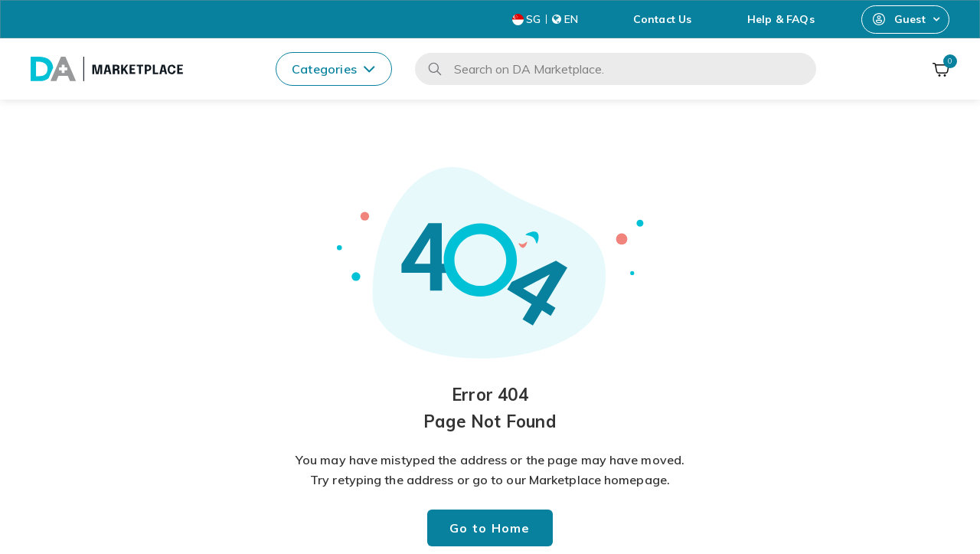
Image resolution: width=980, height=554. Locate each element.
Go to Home (490, 528)
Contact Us (663, 19)
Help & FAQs (781, 19)
